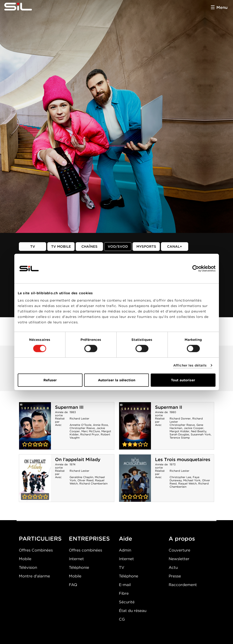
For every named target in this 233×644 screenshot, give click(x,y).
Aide (125, 539)
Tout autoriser (183, 380)
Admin (125, 550)
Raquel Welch (187, 483)
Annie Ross (100, 425)
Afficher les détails (190, 365)
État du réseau (133, 611)
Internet (76, 559)
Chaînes (89, 247)
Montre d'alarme (34, 576)
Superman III (69, 407)
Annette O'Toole (80, 425)
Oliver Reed (85, 480)
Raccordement (183, 585)
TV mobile (61, 247)
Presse (175, 576)
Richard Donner (180, 418)
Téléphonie (79, 567)
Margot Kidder (179, 431)
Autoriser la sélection (117, 380)
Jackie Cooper (194, 428)
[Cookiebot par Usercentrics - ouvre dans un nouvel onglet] (196, 269)
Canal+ (175, 247)
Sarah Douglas (179, 434)
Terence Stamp (180, 438)
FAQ (73, 585)
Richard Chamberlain (93, 483)
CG (122, 619)
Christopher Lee (180, 477)
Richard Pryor (90, 434)
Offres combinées (85, 550)
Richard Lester (79, 418)
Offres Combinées (36, 550)
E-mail (125, 585)
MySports (146, 247)
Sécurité (127, 602)
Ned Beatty (199, 431)
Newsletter (179, 559)
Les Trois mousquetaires (183, 459)
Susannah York (201, 434)
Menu (222, 7)
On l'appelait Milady (78, 459)
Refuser (50, 380)
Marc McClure (91, 431)
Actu (173, 567)
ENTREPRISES (89, 539)
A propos (182, 539)
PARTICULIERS (40, 539)
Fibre (124, 593)
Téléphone (129, 576)
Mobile (25, 559)
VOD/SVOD (118, 247)
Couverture (179, 550)
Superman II (169, 407)
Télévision (28, 567)
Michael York (192, 480)
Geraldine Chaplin (81, 477)
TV (33, 247)
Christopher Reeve (82, 428)
